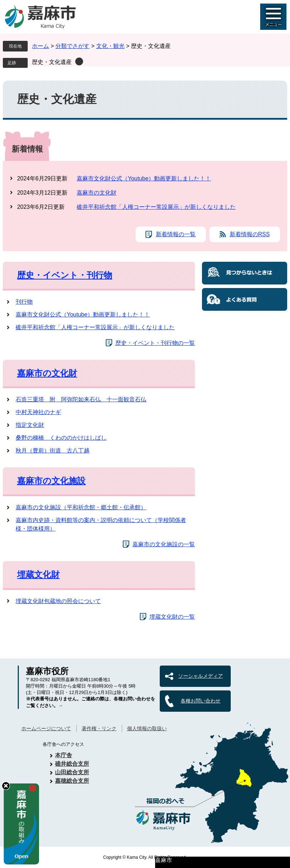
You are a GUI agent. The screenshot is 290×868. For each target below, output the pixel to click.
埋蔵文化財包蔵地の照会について (58, 601)
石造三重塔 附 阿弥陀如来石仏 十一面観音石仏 (81, 399)
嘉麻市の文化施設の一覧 (164, 544)
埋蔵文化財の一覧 (172, 617)
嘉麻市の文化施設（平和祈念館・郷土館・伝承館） (81, 507)
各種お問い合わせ (201, 701)
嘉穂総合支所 (72, 781)
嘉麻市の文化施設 (51, 481)
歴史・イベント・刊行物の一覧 (155, 343)
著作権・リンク (99, 728)
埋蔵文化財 (38, 574)
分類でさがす (72, 46)
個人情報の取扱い (147, 728)
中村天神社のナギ (38, 412)
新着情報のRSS (250, 234)
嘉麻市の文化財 (97, 193)
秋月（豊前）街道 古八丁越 (53, 451)
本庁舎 (64, 755)
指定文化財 (30, 425)
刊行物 (24, 302)
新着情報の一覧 (176, 234)
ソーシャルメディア (201, 676)
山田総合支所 (72, 772)
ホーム (40, 46)
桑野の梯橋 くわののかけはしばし (61, 438)
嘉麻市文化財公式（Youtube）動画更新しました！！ (144, 178)
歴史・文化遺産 (52, 62)
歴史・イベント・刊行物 (65, 275)
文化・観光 (110, 46)
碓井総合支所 (72, 764)
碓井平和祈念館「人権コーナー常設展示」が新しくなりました (156, 207)
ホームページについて (46, 728)
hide (6, 786)
